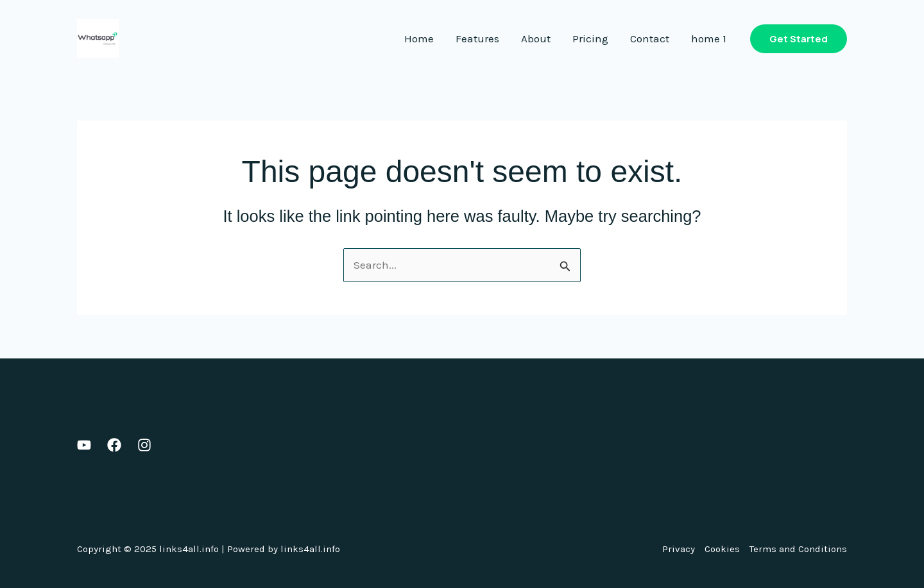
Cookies (722, 549)
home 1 (709, 38)
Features (477, 38)
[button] (799, 39)
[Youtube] (84, 445)
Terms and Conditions (798, 549)
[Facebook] (114, 445)
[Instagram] (144, 445)
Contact (650, 38)
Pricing (590, 38)
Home (419, 38)
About (536, 38)
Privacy (679, 549)
